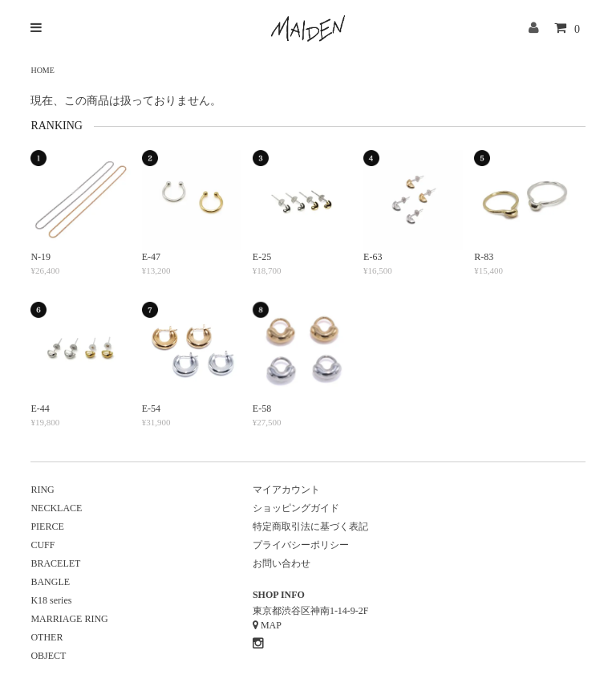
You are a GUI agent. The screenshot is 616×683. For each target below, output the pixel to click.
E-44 (40, 409)
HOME (42, 70)
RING (42, 490)
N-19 (41, 257)
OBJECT (48, 656)
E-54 (151, 409)
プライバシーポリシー (301, 545)
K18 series (51, 600)
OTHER (47, 637)
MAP (271, 625)
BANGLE (50, 582)
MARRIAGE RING (69, 619)
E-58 (262, 409)
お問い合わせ (282, 563)
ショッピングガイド (296, 508)
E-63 (373, 257)
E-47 (151, 257)
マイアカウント (286, 490)
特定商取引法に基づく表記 (310, 526)
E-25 (262, 257)
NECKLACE (56, 508)
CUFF (43, 545)
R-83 (484, 257)
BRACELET (55, 563)
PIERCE (47, 526)
